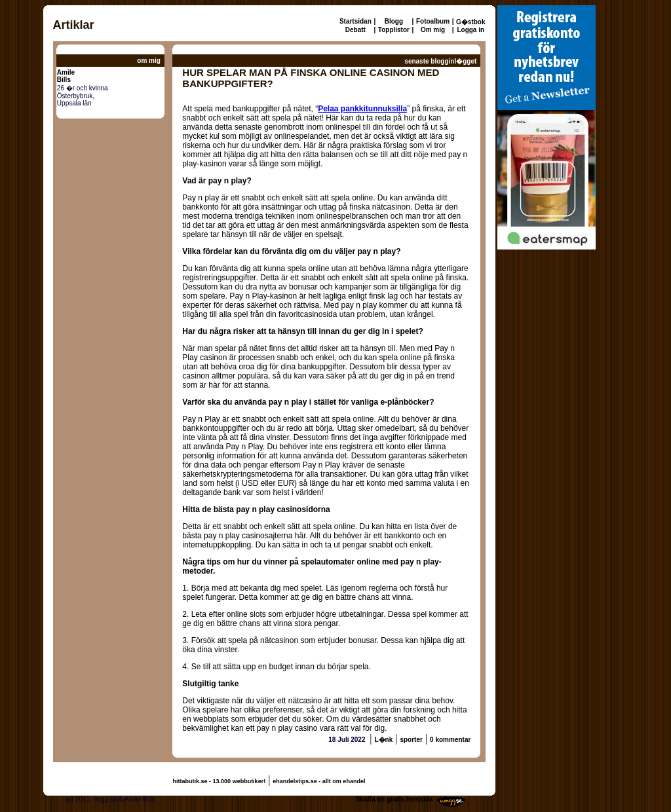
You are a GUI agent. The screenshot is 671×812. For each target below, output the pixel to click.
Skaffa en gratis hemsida (394, 799)
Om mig (433, 30)
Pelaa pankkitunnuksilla (362, 109)
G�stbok (470, 22)
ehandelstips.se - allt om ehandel (319, 781)
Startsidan (355, 21)
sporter (411, 740)
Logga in (470, 30)
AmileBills (66, 76)
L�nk (383, 740)
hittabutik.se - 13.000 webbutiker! (220, 781)
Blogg (394, 21)
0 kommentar (450, 740)
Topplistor (394, 30)
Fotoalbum (433, 21)
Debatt (355, 30)
